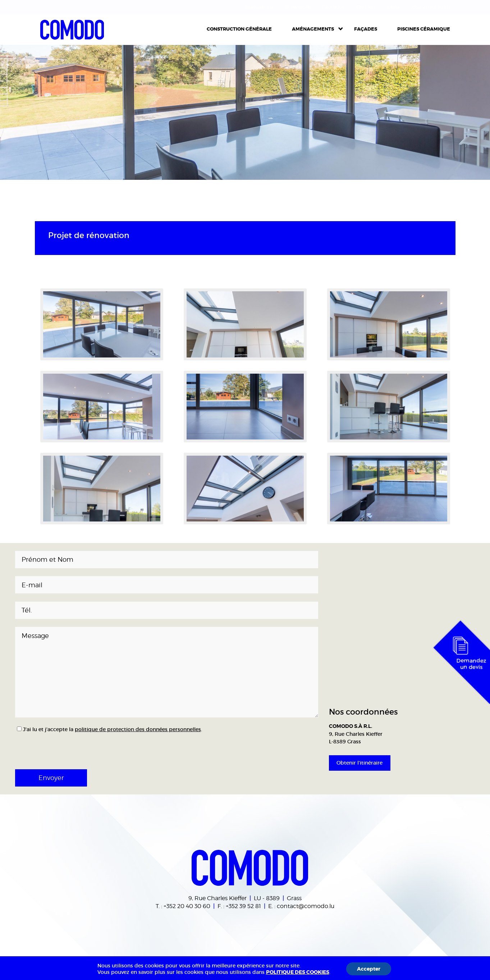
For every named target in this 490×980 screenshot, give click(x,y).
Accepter (369, 969)
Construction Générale (239, 29)
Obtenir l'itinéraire (360, 763)
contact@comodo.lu (306, 906)
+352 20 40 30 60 (187, 906)
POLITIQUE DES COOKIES (298, 972)
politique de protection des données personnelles (138, 729)
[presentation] (63, 748)
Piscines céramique (424, 29)
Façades (366, 29)
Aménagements (313, 29)
